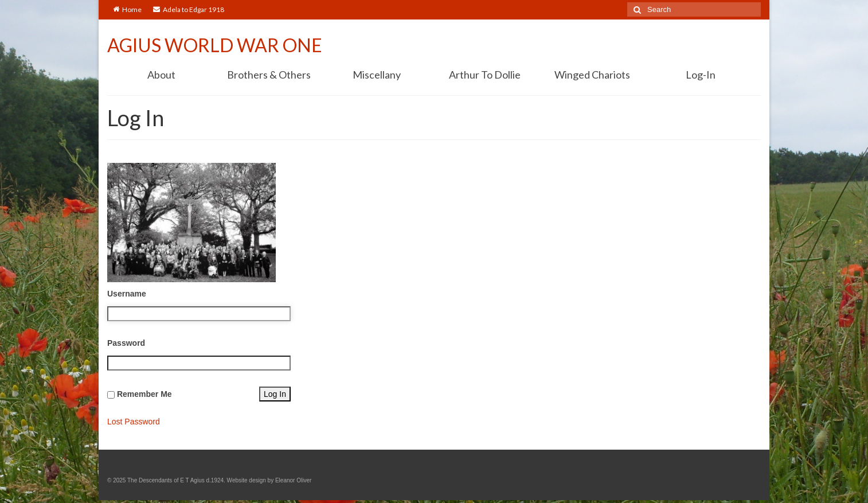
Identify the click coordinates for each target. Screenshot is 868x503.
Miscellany (377, 75)
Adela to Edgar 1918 (189, 9)
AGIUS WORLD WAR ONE (215, 45)
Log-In (701, 75)
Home (127, 9)
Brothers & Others (269, 75)
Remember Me (144, 394)
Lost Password (134, 422)
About (161, 75)
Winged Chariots (592, 75)
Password (126, 343)
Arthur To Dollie (485, 75)
